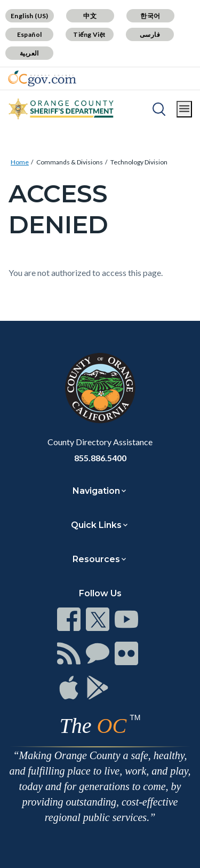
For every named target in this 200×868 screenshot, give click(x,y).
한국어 (150, 16)
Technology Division (139, 162)
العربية (29, 53)
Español (30, 34)
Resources (96, 559)
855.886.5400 (100, 458)
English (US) (30, 16)
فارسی (150, 34)
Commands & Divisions (70, 162)
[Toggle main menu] (184, 109)
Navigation (96, 491)
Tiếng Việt (90, 34)
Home (20, 162)
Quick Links (96, 525)
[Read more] (42, 78)
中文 (90, 16)
